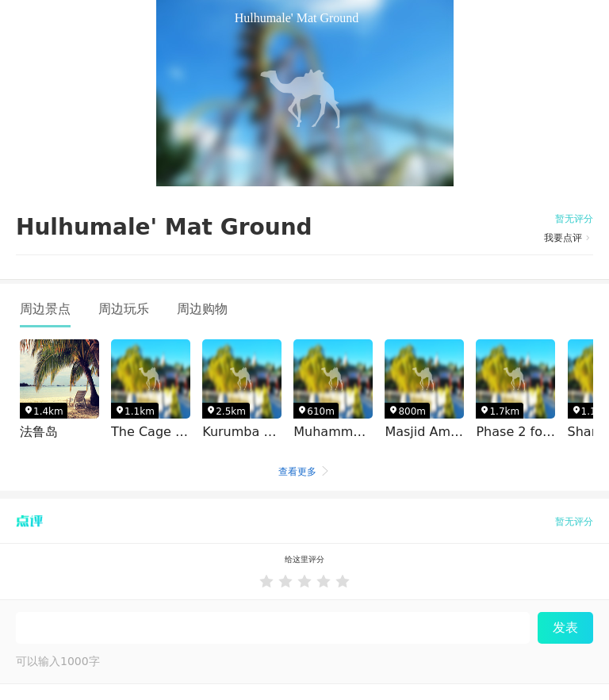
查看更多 (304, 472)
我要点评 (569, 238)
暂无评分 (574, 219)
